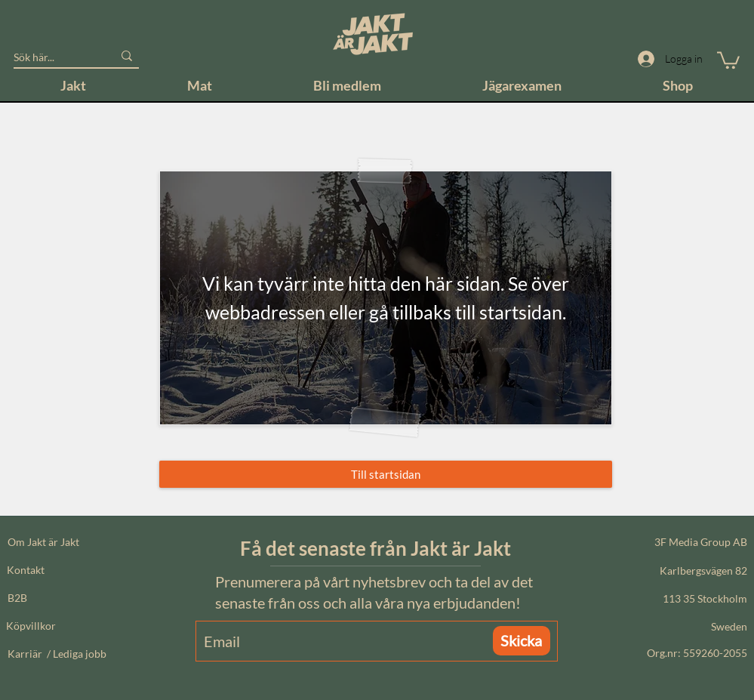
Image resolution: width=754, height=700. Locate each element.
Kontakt (26, 570)
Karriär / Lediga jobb (57, 654)
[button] (728, 59)
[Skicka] (522, 641)
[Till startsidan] (386, 474)
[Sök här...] (52, 57)
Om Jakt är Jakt (43, 542)
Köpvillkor (31, 626)
